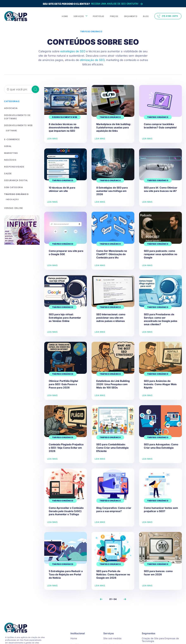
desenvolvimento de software (21, 115)
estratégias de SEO (73, 51)
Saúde (8, 169)
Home (74, 638)
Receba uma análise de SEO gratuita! (93, 4)
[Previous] (101, 599)
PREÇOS (114, 16)
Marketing (10, 149)
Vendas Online (12, 204)
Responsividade (13, 163)
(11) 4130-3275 (168, 16)
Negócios (10, 156)
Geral (7, 142)
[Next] (125, 599)
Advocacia (11, 108)
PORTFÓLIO (98, 16)
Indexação (11, 195)
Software (11, 127)
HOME (65, 16)
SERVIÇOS (79, 16)
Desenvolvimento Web (17, 122)
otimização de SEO (92, 60)
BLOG (146, 16)
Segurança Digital (15, 176)
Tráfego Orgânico (15, 190)
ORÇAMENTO (131, 16)
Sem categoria (12, 183)
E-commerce (11, 136)
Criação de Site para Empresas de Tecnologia (160, 640)
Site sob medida (112, 638)
